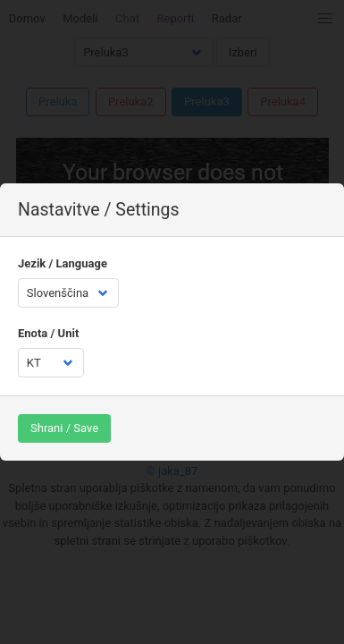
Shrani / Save (64, 428)
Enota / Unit (48, 333)
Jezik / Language (63, 263)
